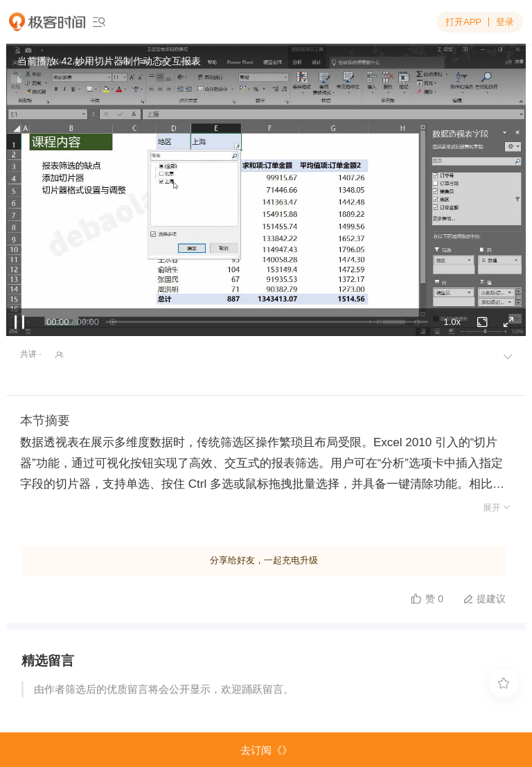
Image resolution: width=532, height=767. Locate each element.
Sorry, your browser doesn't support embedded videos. (266, 190)
